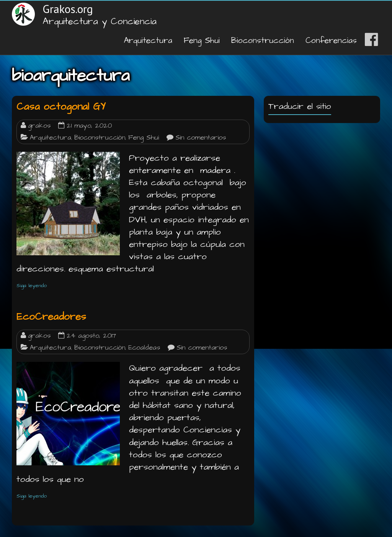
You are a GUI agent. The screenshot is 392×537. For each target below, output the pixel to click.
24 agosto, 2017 (91, 336)
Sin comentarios (201, 138)
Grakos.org (68, 9)
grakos (39, 126)
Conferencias (331, 40)
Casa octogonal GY (61, 107)
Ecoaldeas (144, 348)
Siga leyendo (32, 286)
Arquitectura (148, 40)
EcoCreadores (51, 317)
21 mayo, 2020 (89, 126)
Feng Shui (202, 40)
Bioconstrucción (263, 40)
